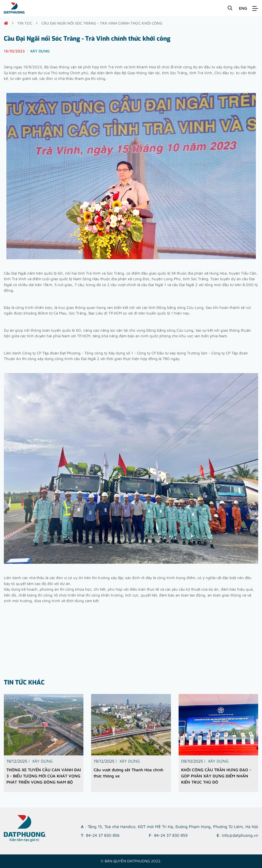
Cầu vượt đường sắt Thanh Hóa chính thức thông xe (128, 773)
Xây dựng (42, 761)
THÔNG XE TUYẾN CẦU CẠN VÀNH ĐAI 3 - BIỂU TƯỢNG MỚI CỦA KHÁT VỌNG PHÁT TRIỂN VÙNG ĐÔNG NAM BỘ (44, 776)
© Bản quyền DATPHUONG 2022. (131, 861)
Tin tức (25, 23)
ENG (243, 8)
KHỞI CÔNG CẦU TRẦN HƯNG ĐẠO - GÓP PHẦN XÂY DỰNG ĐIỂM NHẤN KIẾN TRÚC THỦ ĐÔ (216, 776)
